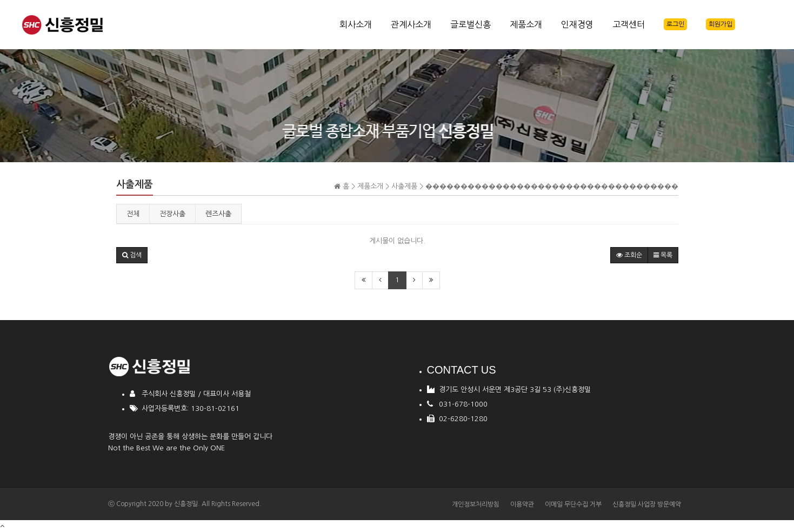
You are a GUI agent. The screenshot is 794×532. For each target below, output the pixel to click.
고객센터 (629, 24)
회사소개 (356, 24)
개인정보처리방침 (476, 504)
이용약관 (522, 504)
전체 (133, 214)
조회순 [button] (629, 255)
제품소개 (526, 24)
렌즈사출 (218, 214)
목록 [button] (663, 255)
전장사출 (172, 214)
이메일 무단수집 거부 (573, 504)
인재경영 (577, 24)
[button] (132, 255)
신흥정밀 (186, 504)
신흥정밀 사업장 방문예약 (647, 504)
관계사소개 (411, 24)
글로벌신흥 (471, 24)
